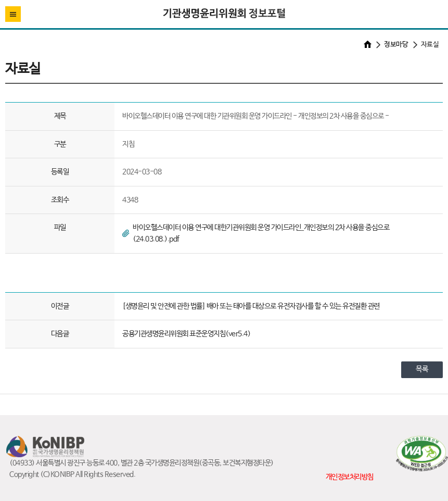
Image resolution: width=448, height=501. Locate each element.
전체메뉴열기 (13, 14)
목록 (422, 369)
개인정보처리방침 (350, 477)
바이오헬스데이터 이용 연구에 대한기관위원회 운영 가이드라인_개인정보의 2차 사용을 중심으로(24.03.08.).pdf (261, 233)
